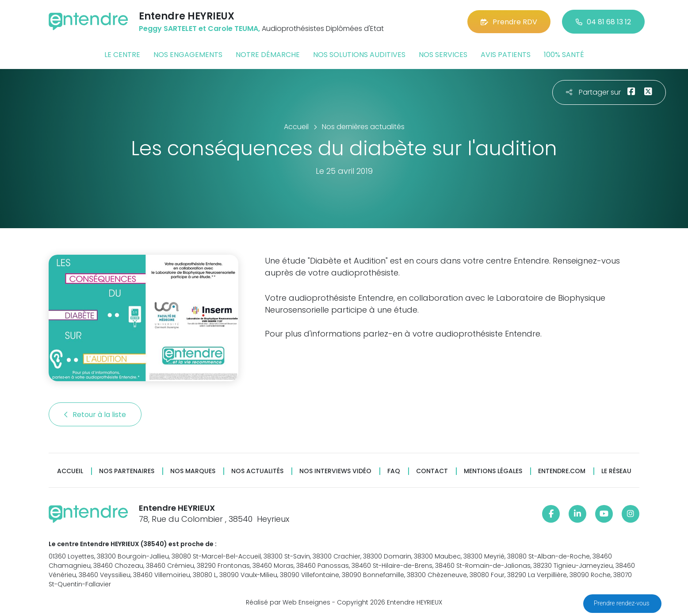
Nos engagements (188, 55)
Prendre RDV (509, 22)
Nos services (443, 55)
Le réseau (616, 471)
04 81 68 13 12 (603, 22)
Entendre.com (562, 471)
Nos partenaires (127, 471)
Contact (432, 471)
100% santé (564, 55)
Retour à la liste (95, 415)
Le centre (122, 55)
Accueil (70, 471)
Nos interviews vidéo (335, 471)
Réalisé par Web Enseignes (288, 602)
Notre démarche (268, 55)
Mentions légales (493, 471)
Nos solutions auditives (359, 55)
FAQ (394, 471)
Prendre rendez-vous (622, 603)
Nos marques (193, 471)
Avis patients (506, 55)
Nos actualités (257, 471)
